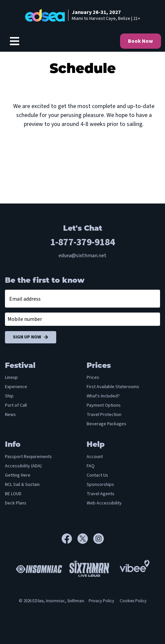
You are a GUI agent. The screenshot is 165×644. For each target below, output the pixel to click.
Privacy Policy (101, 601)
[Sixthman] (89, 568)
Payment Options (104, 405)
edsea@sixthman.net (82, 256)
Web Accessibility (104, 503)
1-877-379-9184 (83, 242)
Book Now (141, 41)
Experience (16, 387)
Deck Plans (16, 503)
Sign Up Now (31, 337)
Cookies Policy (133, 601)
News (10, 415)
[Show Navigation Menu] (15, 41)
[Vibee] (135, 564)
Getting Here (18, 475)
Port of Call (16, 405)
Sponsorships (100, 485)
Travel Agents (101, 494)
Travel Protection (104, 415)
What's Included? (103, 396)
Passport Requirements (28, 457)
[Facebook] (69, 539)
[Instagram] (99, 539)
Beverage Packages (106, 424)
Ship (9, 396)
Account (95, 457)
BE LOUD (13, 494)
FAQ (91, 466)
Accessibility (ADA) (23, 466)
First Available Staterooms (113, 387)
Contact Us (97, 475)
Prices (93, 378)
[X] (85, 539)
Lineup (11, 378)
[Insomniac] (37, 568)
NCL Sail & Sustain (22, 485)
